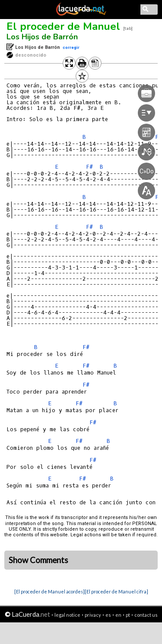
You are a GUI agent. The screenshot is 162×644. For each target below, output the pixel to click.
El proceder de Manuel (63, 26)
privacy (93, 615)
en (118, 615)
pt (128, 615)
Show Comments (38, 560)
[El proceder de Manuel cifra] (116, 591)
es (108, 615)
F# (86, 347)
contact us (146, 615)
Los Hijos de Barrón (42, 37)
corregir (71, 47)
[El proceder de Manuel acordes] (49, 591)
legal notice (67, 615)
